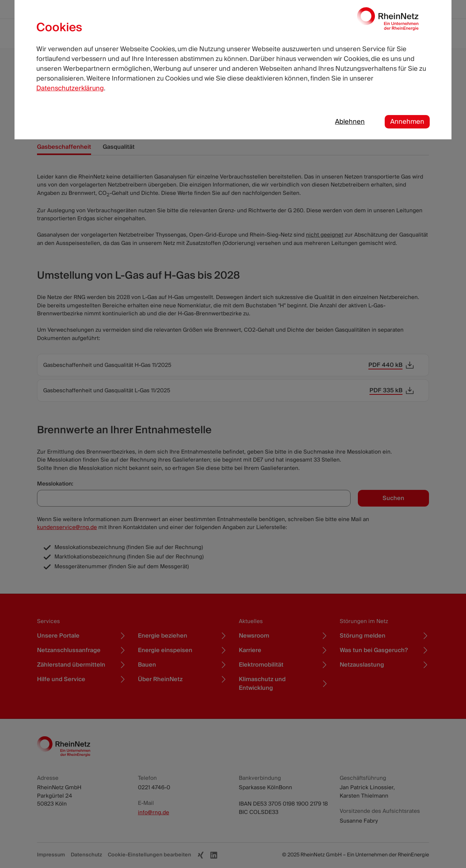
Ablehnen (350, 122)
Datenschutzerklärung (70, 88)
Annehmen (407, 122)
